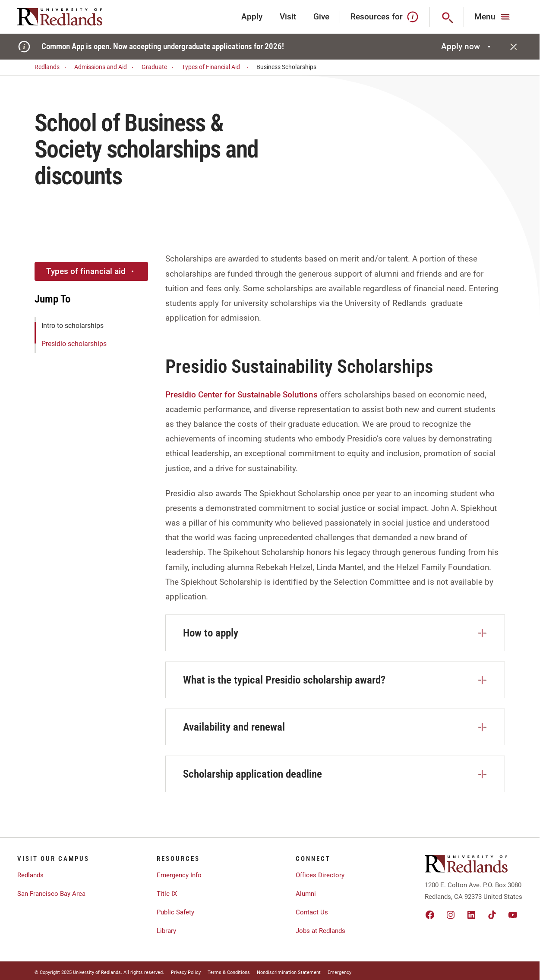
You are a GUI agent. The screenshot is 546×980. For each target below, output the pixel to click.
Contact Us (312, 912)
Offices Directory (320, 875)
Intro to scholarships (73, 326)
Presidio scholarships (74, 344)
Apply (252, 17)
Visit (288, 17)
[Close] (514, 47)
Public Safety (175, 912)
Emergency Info (179, 875)
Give (321, 17)
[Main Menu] (493, 17)
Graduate (159, 67)
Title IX (167, 894)
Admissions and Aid (105, 67)
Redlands (52, 67)
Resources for (385, 17)
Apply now (467, 46)
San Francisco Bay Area (51, 894)
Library (166, 931)
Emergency (339, 972)
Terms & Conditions (229, 972)
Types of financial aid (91, 271)
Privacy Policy (186, 972)
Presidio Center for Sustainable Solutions (241, 395)
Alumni (306, 894)
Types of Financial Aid (216, 67)
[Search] (447, 17)
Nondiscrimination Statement (289, 972)
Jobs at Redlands (320, 931)
